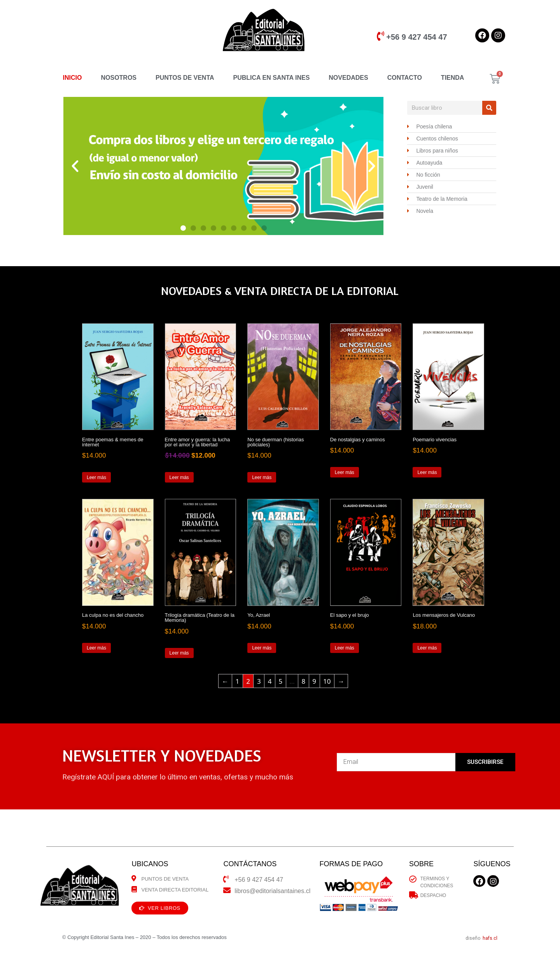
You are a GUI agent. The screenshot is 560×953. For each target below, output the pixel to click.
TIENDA (453, 78)
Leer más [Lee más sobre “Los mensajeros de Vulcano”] (427, 648)
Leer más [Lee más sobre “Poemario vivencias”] (427, 472)
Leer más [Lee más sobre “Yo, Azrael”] (262, 648)
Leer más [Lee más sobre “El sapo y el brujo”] (345, 648)
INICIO (73, 78)
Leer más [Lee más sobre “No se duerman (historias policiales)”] (262, 477)
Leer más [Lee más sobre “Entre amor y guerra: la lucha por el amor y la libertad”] (179, 477)
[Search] (489, 108)
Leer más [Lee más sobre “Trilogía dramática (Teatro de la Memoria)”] (179, 653)
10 (327, 681)
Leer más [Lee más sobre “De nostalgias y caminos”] (345, 472)
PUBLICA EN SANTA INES (272, 78)
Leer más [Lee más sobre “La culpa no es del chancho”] (96, 648)
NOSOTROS (119, 78)
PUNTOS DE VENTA (185, 78)
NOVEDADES (348, 78)
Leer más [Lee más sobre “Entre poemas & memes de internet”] (96, 477)
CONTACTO (405, 78)
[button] (183, 228)
